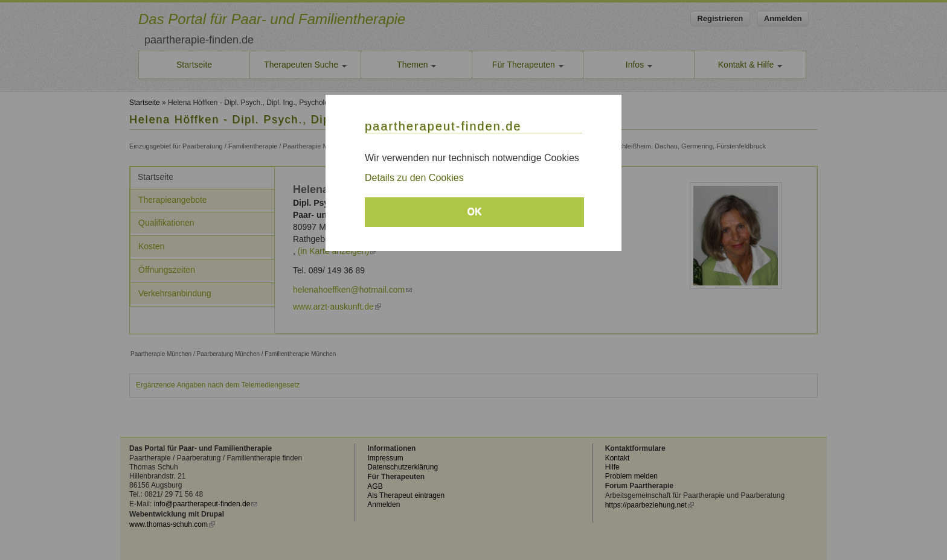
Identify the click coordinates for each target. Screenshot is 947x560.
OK (475, 212)
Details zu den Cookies (414, 178)
